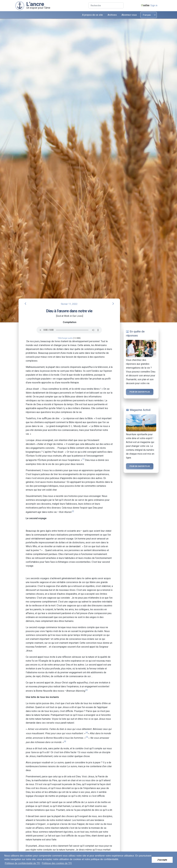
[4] (87, 733)
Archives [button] (112, 15)
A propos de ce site (92, 15)
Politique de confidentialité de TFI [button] (22, 863)
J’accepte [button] (162, 860)
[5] (87, 737)
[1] (83, 459)
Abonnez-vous (129, 15)
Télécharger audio (65, 338)
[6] (65, 741)
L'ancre (35, 4)
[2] (73, 511)
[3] (87, 690)
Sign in (154, 5)
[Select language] (149, 15)
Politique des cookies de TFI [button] (57, 863)
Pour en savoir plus (140, 392)
